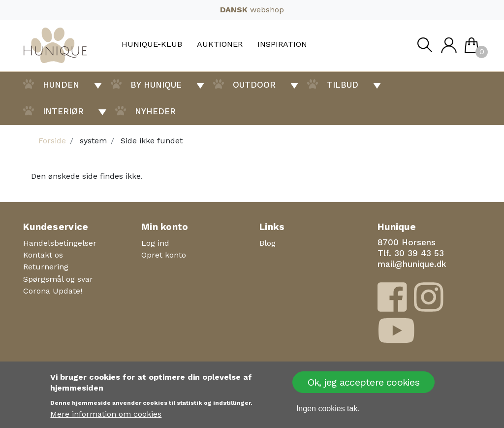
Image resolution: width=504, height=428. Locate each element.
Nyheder (155, 111)
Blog (268, 243)
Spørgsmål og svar (58, 279)
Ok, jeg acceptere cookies (363, 382)
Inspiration (282, 44)
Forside (52, 141)
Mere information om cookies (106, 414)
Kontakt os (43, 255)
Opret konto (164, 255)
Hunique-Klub (152, 44)
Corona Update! (53, 291)
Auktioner (220, 44)
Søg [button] (424, 48)
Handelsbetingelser (60, 243)
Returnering (46, 267)
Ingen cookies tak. (328, 409)
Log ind (155, 243)
